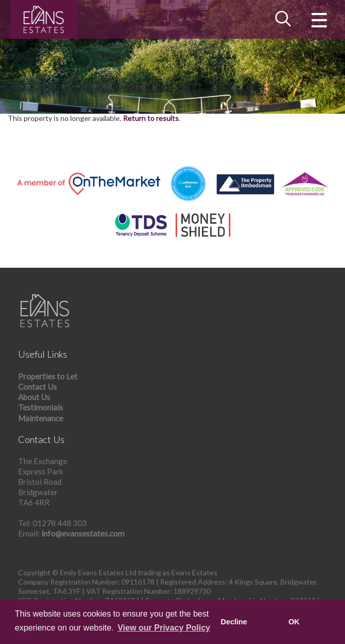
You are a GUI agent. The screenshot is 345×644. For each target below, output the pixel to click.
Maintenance (41, 418)
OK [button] (294, 622)
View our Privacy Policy (164, 628)
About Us (34, 397)
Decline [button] (234, 622)
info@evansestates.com (83, 533)
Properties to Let (48, 376)
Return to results (151, 118)
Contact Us (37, 387)
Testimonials (41, 407)
